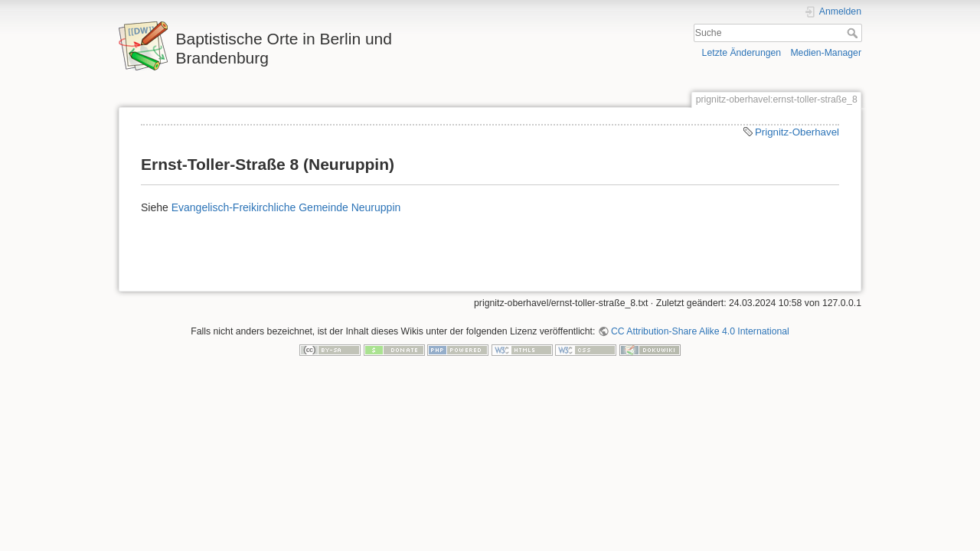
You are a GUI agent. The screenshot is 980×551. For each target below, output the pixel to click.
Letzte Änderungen (742, 53)
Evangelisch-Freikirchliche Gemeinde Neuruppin (286, 207)
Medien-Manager (826, 53)
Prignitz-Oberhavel (797, 132)
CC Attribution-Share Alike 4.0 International (700, 331)
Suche (854, 33)
